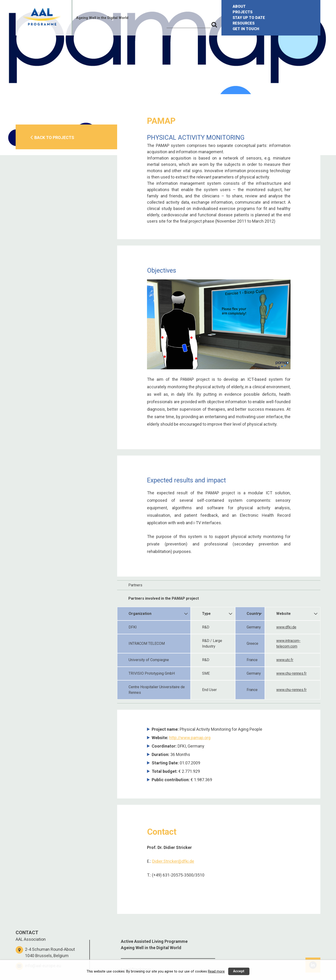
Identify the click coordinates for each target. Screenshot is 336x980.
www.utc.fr (285, 660)
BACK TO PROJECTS (54, 137)
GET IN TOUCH (246, 29)
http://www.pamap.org (190, 738)
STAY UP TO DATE (249, 18)
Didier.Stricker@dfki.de (173, 861)
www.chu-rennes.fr (291, 673)
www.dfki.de (286, 627)
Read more (216, 971)
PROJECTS (243, 12)
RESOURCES (244, 23)
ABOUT (239, 6)
